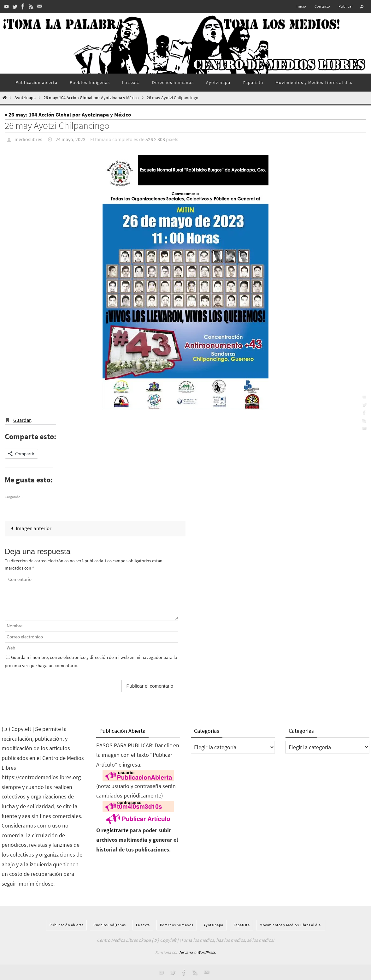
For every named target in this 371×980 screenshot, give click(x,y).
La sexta (143, 925)
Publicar (346, 6)
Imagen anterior (30, 528)
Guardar (22, 420)
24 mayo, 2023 (71, 139)
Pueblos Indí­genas (110, 925)
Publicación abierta (67, 925)
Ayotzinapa (25, 98)
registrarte (115, 830)
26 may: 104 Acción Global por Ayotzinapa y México (91, 98)
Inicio (301, 6)
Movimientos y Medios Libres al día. (291, 925)
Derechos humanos (177, 925)
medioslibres (28, 139)
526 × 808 (155, 139)
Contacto (322, 6)
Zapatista (242, 925)
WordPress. (207, 952)
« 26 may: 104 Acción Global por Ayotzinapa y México (68, 115)
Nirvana (186, 952)
